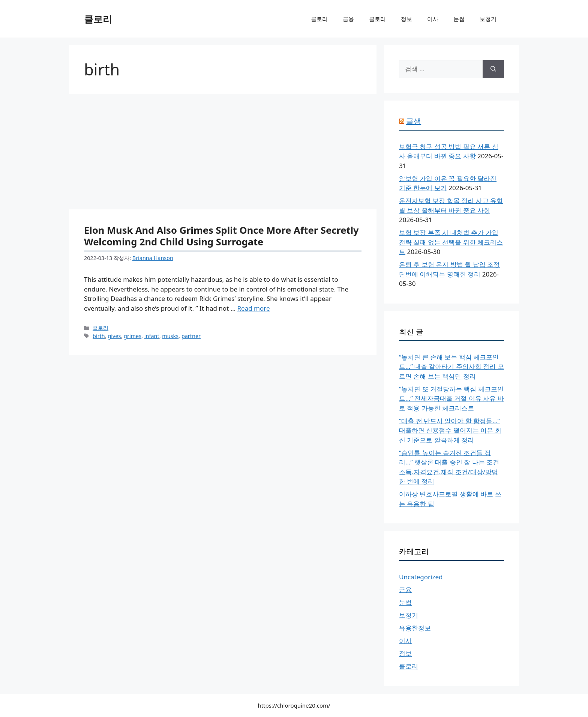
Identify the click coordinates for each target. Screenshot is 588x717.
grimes (133, 336)
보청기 (488, 19)
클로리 (98, 19)
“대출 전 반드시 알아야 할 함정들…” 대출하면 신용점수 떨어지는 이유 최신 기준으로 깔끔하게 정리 (450, 430)
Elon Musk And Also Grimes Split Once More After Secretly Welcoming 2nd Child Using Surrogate (221, 236)
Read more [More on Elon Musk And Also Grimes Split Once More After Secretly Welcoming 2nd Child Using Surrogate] (254, 308)
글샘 (414, 121)
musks (170, 336)
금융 (348, 19)
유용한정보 (415, 628)
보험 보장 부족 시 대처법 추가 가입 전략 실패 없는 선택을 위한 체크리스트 (451, 242)
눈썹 (459, 19)
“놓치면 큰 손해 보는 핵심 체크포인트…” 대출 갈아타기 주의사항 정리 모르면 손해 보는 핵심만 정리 (451, 367)
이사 (433, 19)
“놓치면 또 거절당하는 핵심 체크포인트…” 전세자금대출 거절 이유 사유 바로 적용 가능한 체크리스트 (451, 398)
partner (191, 336)
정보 (406, 19)
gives (114, 336)
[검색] (493, 69)
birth (99, 336)
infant (152, 336)
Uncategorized (421, 577)
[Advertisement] (223, 154)
